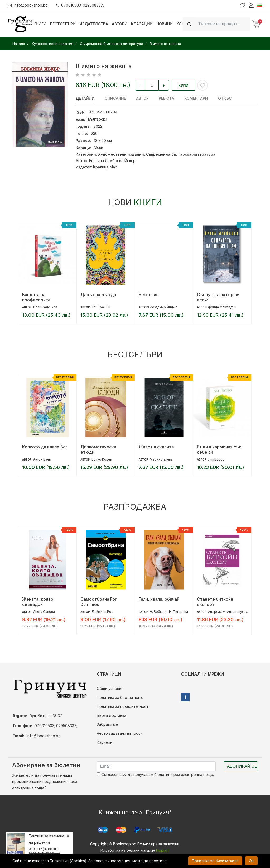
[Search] (223, 24)
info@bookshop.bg (28, 5)
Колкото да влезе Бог (45, 447)
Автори (120, 24)
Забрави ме (107, 724)
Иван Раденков (45, 307)
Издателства (94, 24)
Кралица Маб (105, 167)
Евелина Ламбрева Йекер (112, 161)
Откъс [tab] (225, 98)
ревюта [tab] (167, 98)
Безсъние (149, 295)
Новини (165, 24)
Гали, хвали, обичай (159, 599)
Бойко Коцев (102, 459)
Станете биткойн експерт (215, 602)
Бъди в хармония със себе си (219, 449)
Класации (142, 24)
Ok (251, 861)
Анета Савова (44, 612)
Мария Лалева (161, 459)
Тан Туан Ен (101, 307)
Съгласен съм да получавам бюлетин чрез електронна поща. (155, 774)
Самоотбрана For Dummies (98, 602)
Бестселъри (63, 24)
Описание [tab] (115, 98)
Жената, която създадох (38, 602)
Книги (40, 24)
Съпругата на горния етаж (219, 297)
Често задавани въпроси (120, 733)
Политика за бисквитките (120, 697)
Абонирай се (242, 766)
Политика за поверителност (123, 706)
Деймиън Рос (102, 612)
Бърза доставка (112, 715)
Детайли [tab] (85, 98)
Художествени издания (121, 154)
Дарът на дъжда (98, 295)
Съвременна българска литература (181, 154)
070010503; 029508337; (80, 5)
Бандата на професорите (36, 297)
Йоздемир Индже (163, 307)
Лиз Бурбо (216, 459)
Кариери (105, 742)
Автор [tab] (142, 98)
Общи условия (110, 688)
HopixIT (163, 850)
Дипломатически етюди (98, 449)
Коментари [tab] (196, 98)
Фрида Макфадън (222, 307)
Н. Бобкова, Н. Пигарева (169, 612)
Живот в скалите (156, 447)
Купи (184, 86)
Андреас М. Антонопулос (228, 612)
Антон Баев (42, 459)
